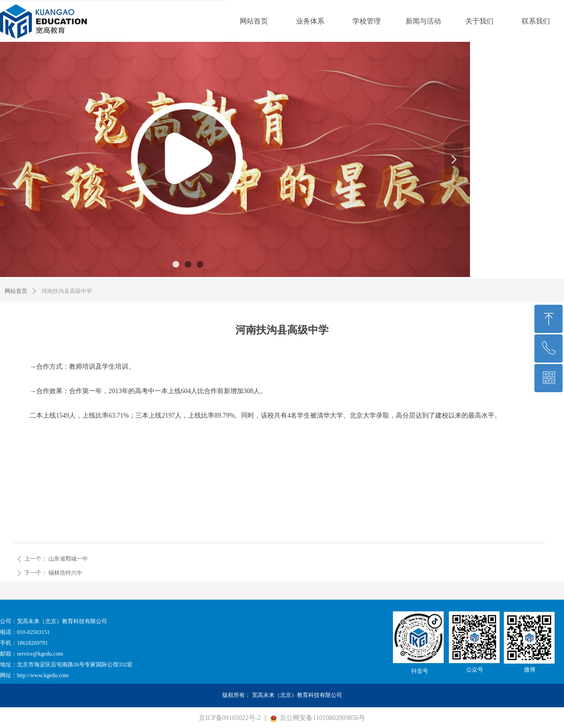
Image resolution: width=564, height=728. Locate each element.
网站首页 (16, 291)
